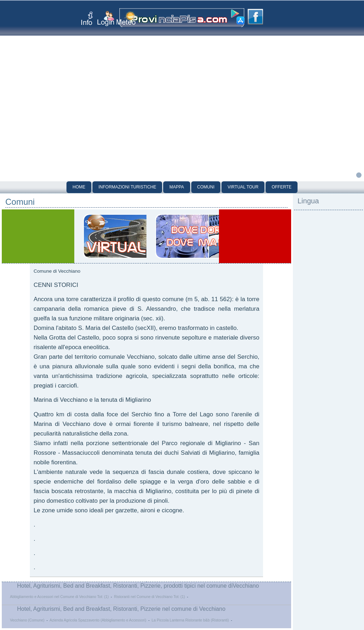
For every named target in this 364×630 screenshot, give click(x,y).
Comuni (206, 187)
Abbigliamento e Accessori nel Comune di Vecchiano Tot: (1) (59, 597)
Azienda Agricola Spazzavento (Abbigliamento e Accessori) (98, 620)
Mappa (176, 187)
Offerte (282, 187)
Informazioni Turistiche (127, 187)
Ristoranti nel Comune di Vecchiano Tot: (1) (150, 597)
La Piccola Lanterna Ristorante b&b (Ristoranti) (190, 620)
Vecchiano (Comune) (27, 620)
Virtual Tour (243, 187)
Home (79, 187)
